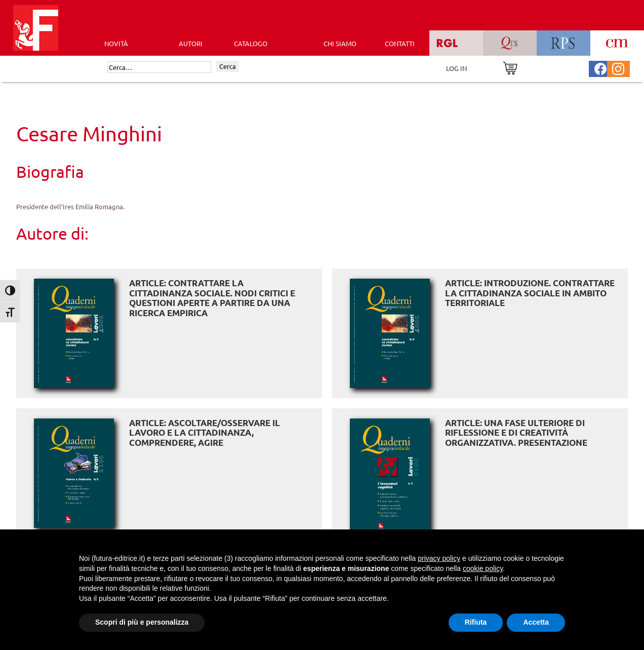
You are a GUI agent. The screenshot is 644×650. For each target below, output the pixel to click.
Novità (116, 43)
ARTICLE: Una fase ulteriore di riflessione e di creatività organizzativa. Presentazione (516, 433)
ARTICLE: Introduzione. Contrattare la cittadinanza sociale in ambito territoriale (530, 293)
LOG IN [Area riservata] (456, 68)
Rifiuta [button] (476, 622)
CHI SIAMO (340, 43)
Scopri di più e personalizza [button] (142, 622)
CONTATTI (400, 43)
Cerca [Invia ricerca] (228, 66)
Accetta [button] (536, 622)
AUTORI (191, 43)
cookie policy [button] (483, 568)
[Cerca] (159, 67)
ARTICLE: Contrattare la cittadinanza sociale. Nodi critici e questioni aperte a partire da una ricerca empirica (212, 298)
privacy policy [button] (439, 558)
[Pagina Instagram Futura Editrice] (618, 68)
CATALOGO (251, 43)
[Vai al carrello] (510, 67)
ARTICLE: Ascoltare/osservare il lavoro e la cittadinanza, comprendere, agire (205, 433)
